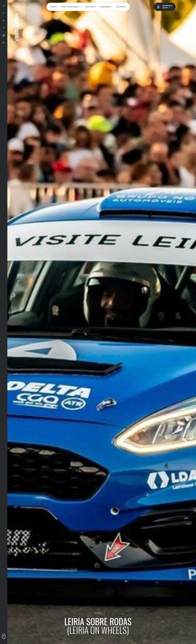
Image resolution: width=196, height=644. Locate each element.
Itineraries (106, 7)
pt (4, 13)
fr (4, 28)
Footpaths (90, 7)
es (4, 20)
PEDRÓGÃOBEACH (167, 7)
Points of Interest (71, 7)
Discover (121, 7)
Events (53, 7)
